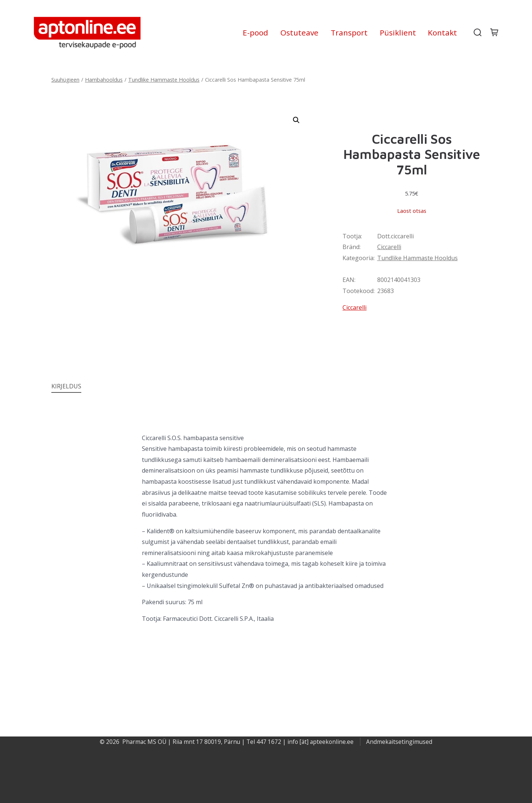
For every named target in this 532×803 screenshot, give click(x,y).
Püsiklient (398, 33)
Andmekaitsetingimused (399, 742)
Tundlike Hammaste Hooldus (164, 80)
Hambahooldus (104, 80)
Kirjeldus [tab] (66, 386)
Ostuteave (299, 33)
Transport (349, 33)
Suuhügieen (65, 80)
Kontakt (442, 33)
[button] (296, 120)
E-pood (255, 33)
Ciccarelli (389, 247)
